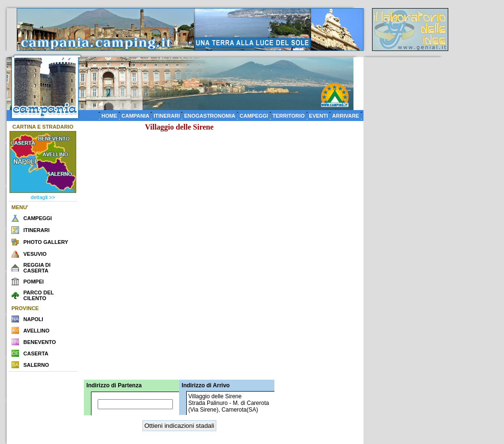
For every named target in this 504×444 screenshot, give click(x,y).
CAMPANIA (135, 116)
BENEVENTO (40, 342)
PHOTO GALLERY (46, 242)
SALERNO (36, 365)
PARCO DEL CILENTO (39, 295)
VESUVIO (35, 254)
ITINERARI (166, 116)
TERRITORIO (289, 116)
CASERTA (36, 353)
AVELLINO (36, 331)
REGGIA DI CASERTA (37, 268)
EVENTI (319, 116)
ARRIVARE (346, 116)
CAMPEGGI (254, 116)
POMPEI (34, 282)
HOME (109, 116)
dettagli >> (43, 197)
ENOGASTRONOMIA (210, 116)
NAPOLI (33, 319)
